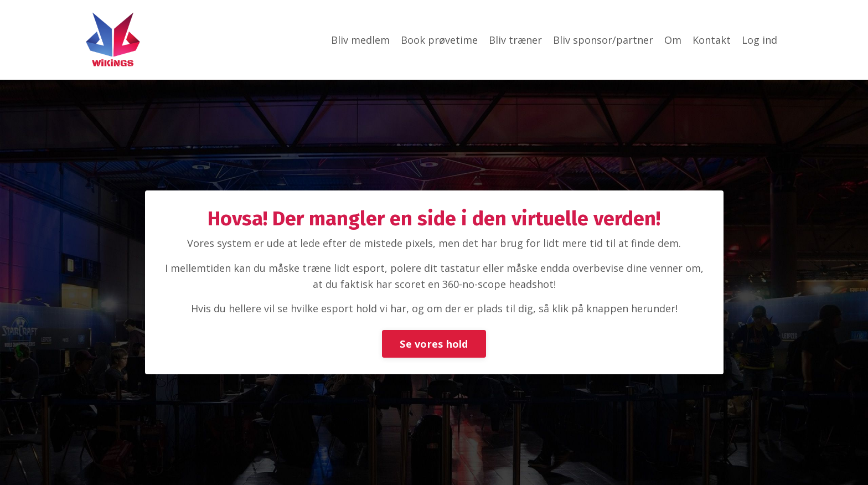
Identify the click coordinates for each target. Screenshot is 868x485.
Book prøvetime (439, 40)
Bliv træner (515, 40)
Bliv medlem (360, 40)
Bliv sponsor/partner (603, 40)
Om (673, 40)
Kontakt (712, 40)
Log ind (759, 40)
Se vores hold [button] (434, 344)
